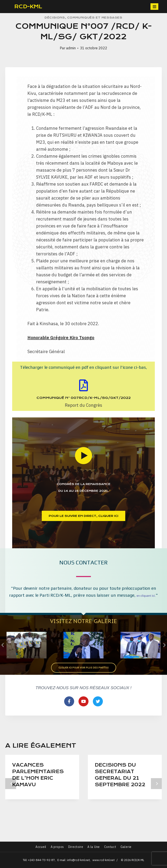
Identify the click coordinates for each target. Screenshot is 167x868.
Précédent (11, 787)
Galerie (126, 847)
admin (71, 48)
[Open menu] (154, 7)
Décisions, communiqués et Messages (83, 18)
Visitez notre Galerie (83, 621)
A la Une (94, 847)
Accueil (41, 847)
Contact (110, 847)
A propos (57, 847)
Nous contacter (84, 562)
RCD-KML (28, 7)
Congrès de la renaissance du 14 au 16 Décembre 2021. (83, 486)
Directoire (76, 847)
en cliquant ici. (146, 595)
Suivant (156, 787)
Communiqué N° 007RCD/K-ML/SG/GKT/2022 (84, 398)
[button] (84, 516)
